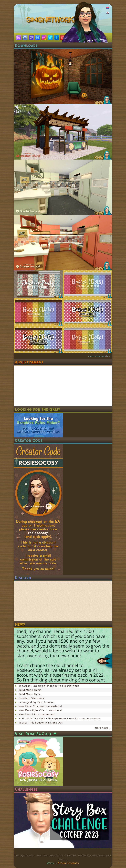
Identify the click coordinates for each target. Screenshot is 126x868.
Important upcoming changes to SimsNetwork (49, 686)
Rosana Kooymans (68, 863)
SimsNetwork (51, 20)
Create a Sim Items (31, 698)
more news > (103, 728)
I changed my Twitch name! (37, 702)
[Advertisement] (38, 386)
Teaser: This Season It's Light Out (41, 723)
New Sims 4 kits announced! (37, 715)
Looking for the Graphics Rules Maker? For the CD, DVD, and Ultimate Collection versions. (38, 425)
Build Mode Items (30, 690)
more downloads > (99, 356)
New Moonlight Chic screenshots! (40, 710)
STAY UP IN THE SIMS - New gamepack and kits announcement (60, 719)
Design (50, 863)
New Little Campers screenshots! (40, 706)
